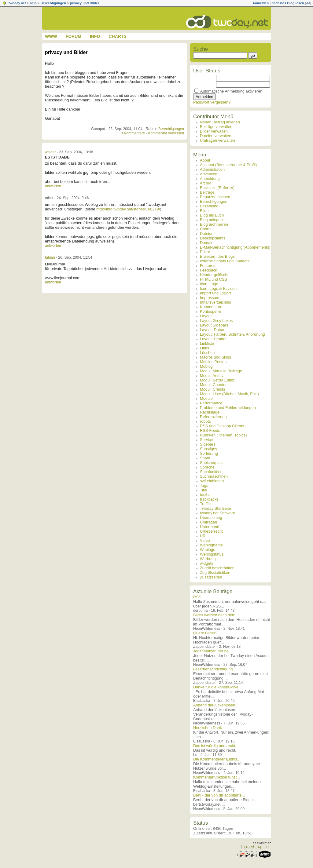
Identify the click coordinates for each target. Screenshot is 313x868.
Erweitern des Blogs (217, 256)
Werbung (208, 559)
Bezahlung (209, 206)
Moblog (206, 366)
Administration (212, 169)
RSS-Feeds (210, 430)
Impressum (210, 298)
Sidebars (208, 444)
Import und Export (215, 293)
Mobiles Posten (213, 362)
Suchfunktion (211, 472)
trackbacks (209, 499)
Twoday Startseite (215, 508)
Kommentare (211, 307)
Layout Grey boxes (216, 321)
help (33, 3)
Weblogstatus (212, 554)
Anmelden (261, 3)
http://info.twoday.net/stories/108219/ (128, 209)
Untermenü (210, 527)
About (205, 160)
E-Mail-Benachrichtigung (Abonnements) (235, 247)
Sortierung (209, 453)
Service (206, 440)
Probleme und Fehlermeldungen (228, 408)
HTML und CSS (214, 279)
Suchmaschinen (214, 476)
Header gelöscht (214, 275)
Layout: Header (213, 339)
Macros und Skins (215, 357)
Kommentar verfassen (166, 133)
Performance (211, 403)
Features (208, 266)
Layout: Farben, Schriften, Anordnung (232, 334)
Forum (74, 36)
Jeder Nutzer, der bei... (213, 651)
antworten (53, 186)
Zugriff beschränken (217, 568)
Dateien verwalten (215, 136)
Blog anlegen (211, 220)
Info (95, 36)
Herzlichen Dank (208, 728)
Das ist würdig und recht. (215, 746)
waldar (50, 152)
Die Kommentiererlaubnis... (217, 759)
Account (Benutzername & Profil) (228, 165)
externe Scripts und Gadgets (225, 261)
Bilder (205, 211)
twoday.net (17, 3)
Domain (207, 243)
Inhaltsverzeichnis (215, 302)
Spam (205, 458)
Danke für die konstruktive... (217, 687)
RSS (197, 597)
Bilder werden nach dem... (216, 615)
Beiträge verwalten (216, 127)
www (51, 36)
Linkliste (207, 343)
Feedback (208, 270)
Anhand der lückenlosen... (216, 705)
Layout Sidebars (214, 325)
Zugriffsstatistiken (215, 573)
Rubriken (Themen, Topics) (223, 435)
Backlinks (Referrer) (217, 188)
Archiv (205, 183)
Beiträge (207, 192)
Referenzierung (213, 417)
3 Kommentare (133, 133)
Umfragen (208, 522)
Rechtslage (210, 412)
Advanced (209, 174)
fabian (50, 257)
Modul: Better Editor (217, 380)
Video (205, 540)
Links (204, 348)
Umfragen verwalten (217, 140)
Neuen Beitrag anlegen (220, 122)
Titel (204, 490)
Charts (117, 36)
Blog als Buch (212, 215)
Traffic (205, 504)
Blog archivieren (214, 224)
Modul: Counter (213, 385)
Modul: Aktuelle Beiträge (221, 371)
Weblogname (211, 545)
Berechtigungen (53, 3)
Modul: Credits (213, 389)
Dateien (207, 233)
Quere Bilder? (205, 633)
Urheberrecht (211, 531)
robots (205, 421)
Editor (205, 252)
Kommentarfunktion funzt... (217, 777)
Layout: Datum (213, 330)
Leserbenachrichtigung (213, 669)
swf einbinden (212, 481)
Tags (204, 485)
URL (204, 536)
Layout (206, 316)
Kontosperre (211, 311)
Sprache (207, 467)
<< (308, 3)
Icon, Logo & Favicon (218, 288)
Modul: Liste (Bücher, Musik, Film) (229, 394)
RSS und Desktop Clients (222, 426)
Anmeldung (210, 179)
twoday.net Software (217, 513)
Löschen (207, 353)
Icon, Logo (209, 284)
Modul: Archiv (212, 376)
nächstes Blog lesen (288, 3)
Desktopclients (213, 238)
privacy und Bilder (85, 3)
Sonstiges (208, 449)
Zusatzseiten (211, 577)
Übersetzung (211, 518)
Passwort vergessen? (212, 102)
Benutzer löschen (215, 197)
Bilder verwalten (214, 131)
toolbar (206, 495)
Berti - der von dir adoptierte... (219, 795)
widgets (206, 563)
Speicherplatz (212, 463)
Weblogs (208, 550)
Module (206, 398)
